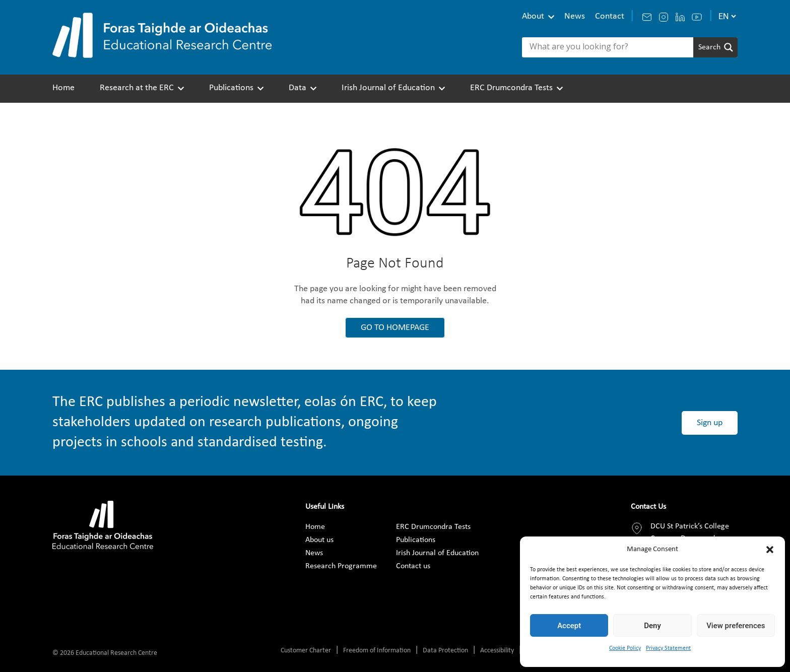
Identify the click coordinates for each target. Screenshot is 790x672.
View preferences (736, 626)
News (575, 16)
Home (63, 88)
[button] (770, 550)
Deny (652, 626)
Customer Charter (306, 651)
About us (319, 540)
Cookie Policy (625, 648)
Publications (231, 88)
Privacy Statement (668, 648)
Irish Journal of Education (388, 88)
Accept (569, 626)
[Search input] (610, 47)
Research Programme (341, 566)
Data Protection (445, 651)
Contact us (413, 566)
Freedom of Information (377, 651)
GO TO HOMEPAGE (395, 328)
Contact (610, 16)
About (533, 16)
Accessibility (497, 651)
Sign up (710, 423)
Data (298, 88)
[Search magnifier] (715, 47)
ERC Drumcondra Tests (511, 88)
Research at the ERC (137, 88)
